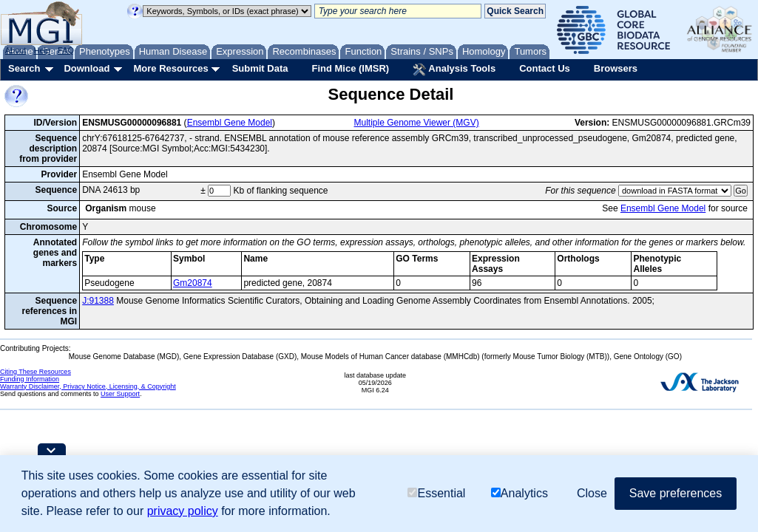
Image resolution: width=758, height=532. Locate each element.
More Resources (170, 68)
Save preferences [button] (676, 493)
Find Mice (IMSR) (350, 68)
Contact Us (545, 68)
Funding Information (30, 379)
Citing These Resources (35, 372)
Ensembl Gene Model (230, 123)
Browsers (616, 68)
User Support (120, 394)
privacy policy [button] (183, 511)
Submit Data (260, 68)
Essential (436, 493)
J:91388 (98, 301)
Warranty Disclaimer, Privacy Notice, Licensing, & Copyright (88, 386)
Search (24, 68)
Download (87, 68)
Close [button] (592, 493)
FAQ (66, 50)
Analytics (520, 493)
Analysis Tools (454, 69)
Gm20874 (193, 283)
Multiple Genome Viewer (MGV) (417, 123)
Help (42, 50)
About (16, 50)
